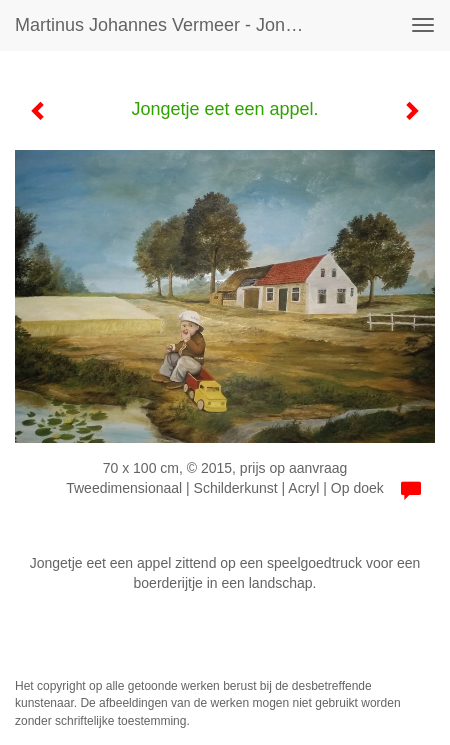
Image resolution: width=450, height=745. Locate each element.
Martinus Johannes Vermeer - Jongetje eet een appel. (170, 25)
